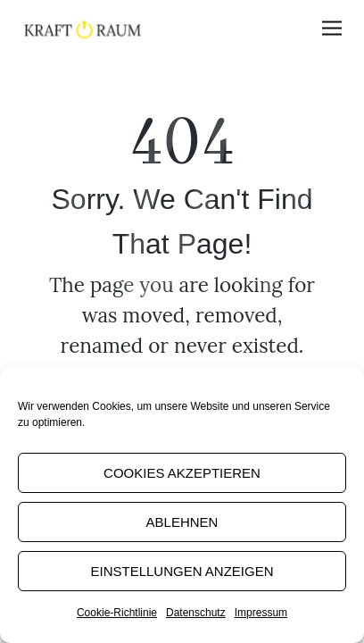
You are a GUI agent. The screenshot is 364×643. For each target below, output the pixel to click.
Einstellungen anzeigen (182, 571)
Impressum (261, 613)
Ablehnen (182, 522)
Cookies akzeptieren (182, 473)
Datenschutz (196, 613)
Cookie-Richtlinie (117, 613)
